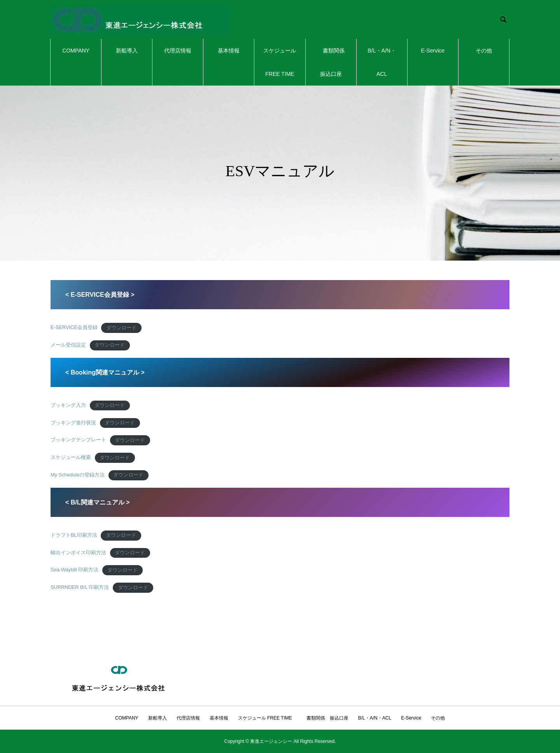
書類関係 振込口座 (334, 62)
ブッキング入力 (68, 405)
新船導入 (127, 51)
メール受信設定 (68, 345)
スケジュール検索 (71, 458)
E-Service (433, 51)
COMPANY (76, 51)
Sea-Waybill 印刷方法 (74, 570)
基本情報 (229, 51)
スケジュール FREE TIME (280, 62)
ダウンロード (121, 328)
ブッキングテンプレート (78, 440)
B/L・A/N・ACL (382, 62)
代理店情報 (178, 51)
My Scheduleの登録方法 (78, 475)
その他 (484, 51)
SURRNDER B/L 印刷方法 (80, 588)
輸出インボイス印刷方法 (78, 552)
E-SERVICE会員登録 (74, 328)
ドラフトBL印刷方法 (74, 535)
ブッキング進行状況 (73, 423)
